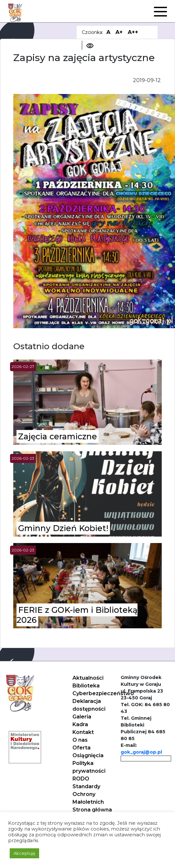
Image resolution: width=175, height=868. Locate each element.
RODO (81, 779)
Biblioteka (86, 686)
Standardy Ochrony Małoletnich (88, 794)
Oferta (82, 748)
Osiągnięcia (88, 755)
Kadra (80, 724)
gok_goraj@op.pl (141, 752)
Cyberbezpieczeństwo (103, 693)
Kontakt (83, 732)
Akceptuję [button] (24, 853)
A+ (119, 32)
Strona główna (92, 810)
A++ (133, 32)
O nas (80, 740)
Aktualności (88, 678)
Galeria (82, 717)
